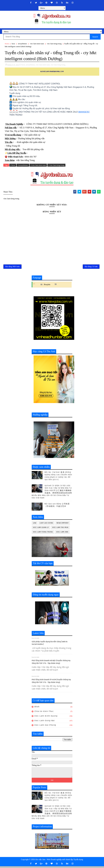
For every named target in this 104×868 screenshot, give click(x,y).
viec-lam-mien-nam (37, 44)
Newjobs (47, 285)
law (35, 523)
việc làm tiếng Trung (25, 160)
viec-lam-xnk (62, 532)
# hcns (13, 165)
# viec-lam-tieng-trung (56, 165)
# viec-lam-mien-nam (38, 165)
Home (7, 44)
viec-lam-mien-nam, (43, 65)
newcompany (63, 523)
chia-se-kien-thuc (44, 712)
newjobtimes (22, 44)
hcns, (24, 65)
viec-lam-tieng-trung (54, 44)
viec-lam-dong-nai (45, 721)
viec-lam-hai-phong (45, 725)
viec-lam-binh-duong (46, 716)
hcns (13, 44)
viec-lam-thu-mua (60, 528)
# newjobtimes (23, 165)
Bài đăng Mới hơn (12, 267)
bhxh (37, 707)
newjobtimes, (31, 65)
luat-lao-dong (46, 523)
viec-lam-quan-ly (41, 528)
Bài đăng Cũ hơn (91, 267)
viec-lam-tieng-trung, (58, 65)
